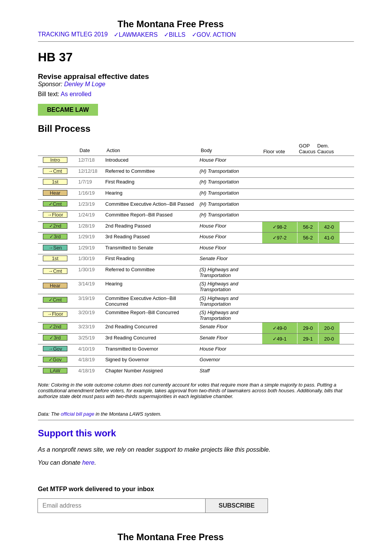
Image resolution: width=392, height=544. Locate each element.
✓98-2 (280, 227)
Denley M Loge (85, 84)
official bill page (78, 414)
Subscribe (237, 505)
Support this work (77, 433)
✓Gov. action (214, 35)
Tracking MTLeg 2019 (73, 34)
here (88, 463)
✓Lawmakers (136, 35)
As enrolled (76, 94)
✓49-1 (280, 339)
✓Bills (175, 35)
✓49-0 (280, 328)
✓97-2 (280, 238)
